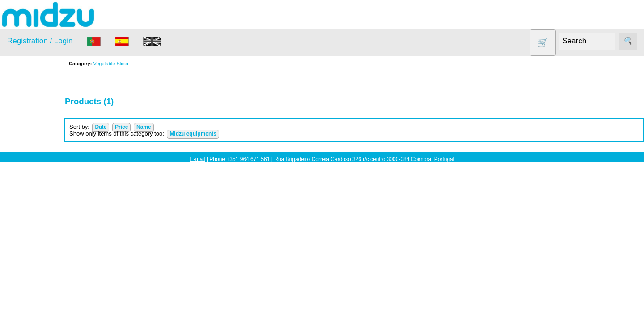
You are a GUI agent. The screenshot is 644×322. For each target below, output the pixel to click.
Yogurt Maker (38, 273)
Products (19, 113)
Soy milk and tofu (44, 238)
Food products (39, 187)
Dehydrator (34, 152)
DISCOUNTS (38, 169)
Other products (40, 204)
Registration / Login (40, 41)
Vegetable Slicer (42, 256)
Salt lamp (32, 221)
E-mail (198, 159)
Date (126, 127)
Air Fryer (31, 135)
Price (147, 127)
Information (23, 295)
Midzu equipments (218, 134)
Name (169, 127)
